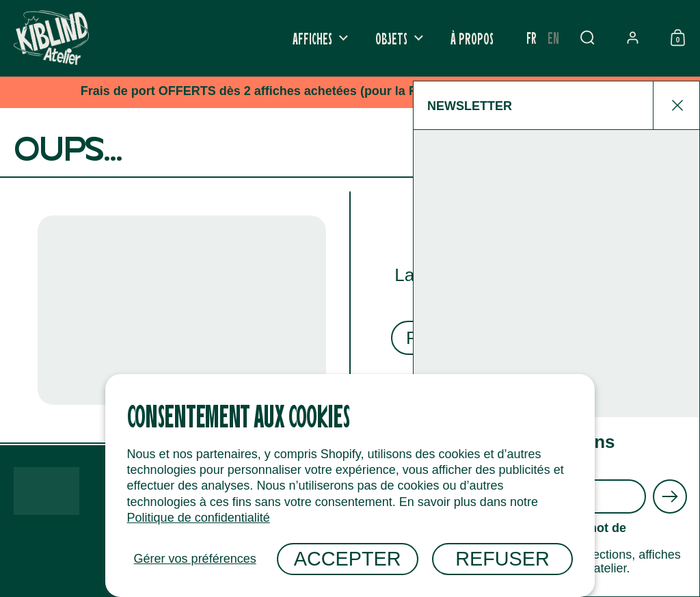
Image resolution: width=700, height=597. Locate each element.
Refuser (502, 559)
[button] (587, 38)
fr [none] (531, 37)
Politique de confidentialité (199, 518)
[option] (553, 38)
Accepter (348, 559)
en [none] (553, 37)
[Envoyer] (670, 496)
